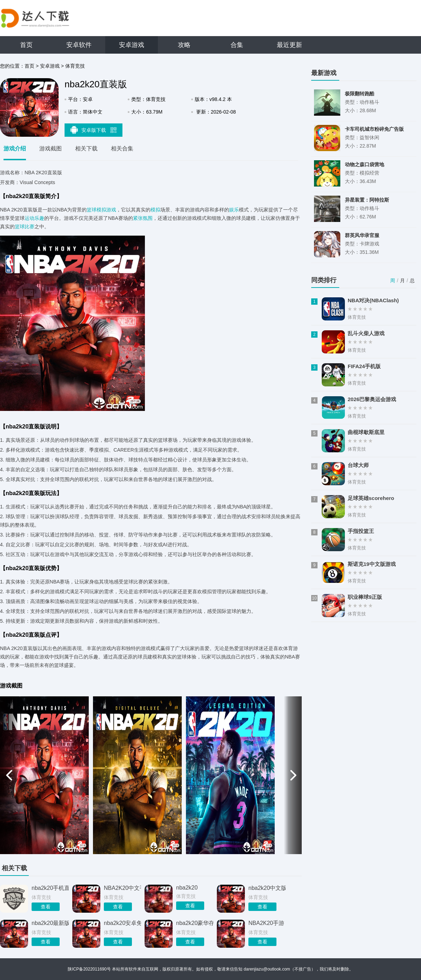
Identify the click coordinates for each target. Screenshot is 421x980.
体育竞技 (75, 66)
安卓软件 (79, 45)
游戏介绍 (15, 148)
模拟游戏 (106, 210)
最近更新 (289, 45)
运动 (29, 218)
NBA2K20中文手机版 (122, 888)
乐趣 (39, 218)
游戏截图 (51, 148)
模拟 (155, 210)
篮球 (92, 210)
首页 (26, 45)
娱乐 (234, 210)
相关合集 (122, 148)
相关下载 (86, 148)
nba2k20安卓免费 (122, 923)
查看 (46, 907)
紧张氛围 (143, 218)
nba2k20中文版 (267, 888)
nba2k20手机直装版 (50, 888)
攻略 (184, 45)
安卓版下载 (94, 130)
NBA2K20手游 (266, 923)
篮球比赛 (25, 227)
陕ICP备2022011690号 (89, 969)
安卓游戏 (132, 45)
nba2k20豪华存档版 (195, 923)
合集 (237, 45)
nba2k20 (187, 888)
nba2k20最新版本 (50, 923)
